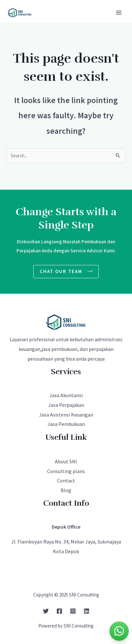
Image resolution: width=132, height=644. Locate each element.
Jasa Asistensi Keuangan (66, 415)
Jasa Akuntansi (66, 395)
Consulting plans (66, 471)
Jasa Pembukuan (66, 424)
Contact (66, 480)
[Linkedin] (86, 611)
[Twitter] (46, 611)
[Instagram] (73, 611)
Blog (66, 490)
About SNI (66, 461)
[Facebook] (59, 611)
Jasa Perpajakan (66, 405)
